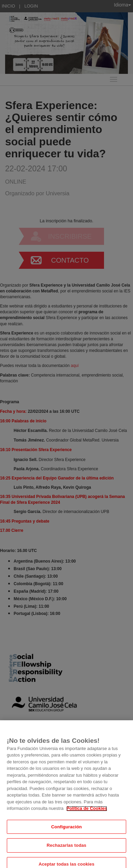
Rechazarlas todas (66, 852)
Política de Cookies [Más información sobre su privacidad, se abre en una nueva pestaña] (87, 816)
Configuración (66, 834)
